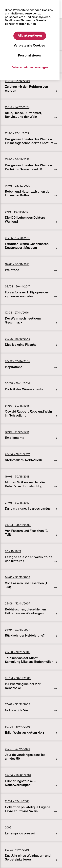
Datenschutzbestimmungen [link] (30, 67)
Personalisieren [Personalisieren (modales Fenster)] (29, 55)
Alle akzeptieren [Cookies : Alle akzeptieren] (30, 36)
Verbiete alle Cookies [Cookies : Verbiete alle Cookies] (29, 46)
